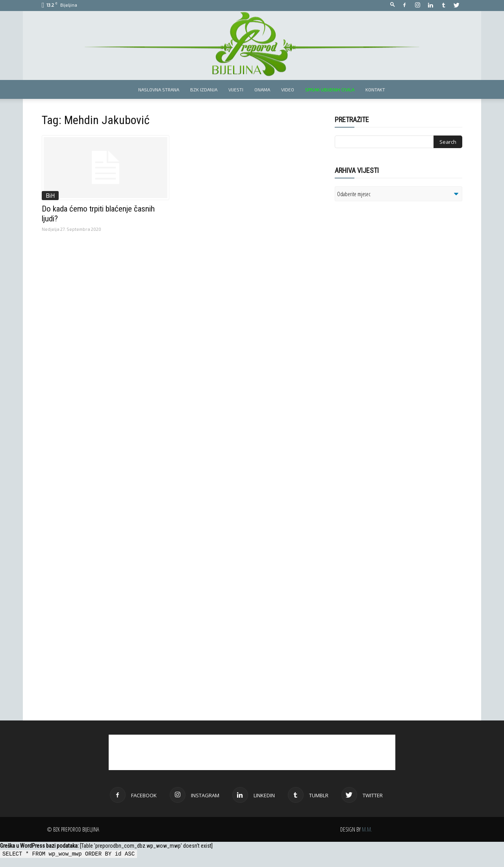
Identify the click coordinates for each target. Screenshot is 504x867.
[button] (393, 5)
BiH (50, 195)
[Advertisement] (396, 309)
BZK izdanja (204, 89)
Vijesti (236, 89)
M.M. (367, 829)
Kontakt (375, 89)
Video (288, 89)
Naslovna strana (159, 89)
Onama (262, 89)
